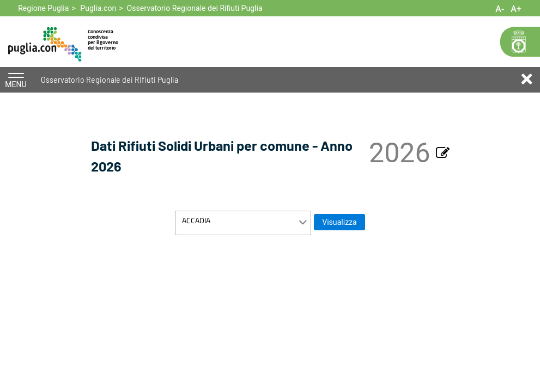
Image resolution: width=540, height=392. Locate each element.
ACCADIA (196, 220)
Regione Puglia (43, 8)
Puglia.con (98, 8)
